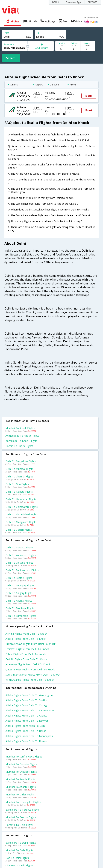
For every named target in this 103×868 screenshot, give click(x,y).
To (38, 33)
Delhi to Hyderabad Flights (21, 499)
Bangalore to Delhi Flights (21, 843)
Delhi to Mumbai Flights (19, 469)
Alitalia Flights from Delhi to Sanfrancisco (30, 710)
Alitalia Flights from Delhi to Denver (26, 741)
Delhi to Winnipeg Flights (20, 585)
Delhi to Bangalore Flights (21, 461)
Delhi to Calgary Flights (19, 593)
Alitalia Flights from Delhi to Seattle (26, 700)
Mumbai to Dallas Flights (20, 794)
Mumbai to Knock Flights (20, 428)
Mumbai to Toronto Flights (21, 764)
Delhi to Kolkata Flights (19, 492)
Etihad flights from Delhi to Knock (26, 654)
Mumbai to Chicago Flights (21, 772)
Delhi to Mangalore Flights (21, 522)
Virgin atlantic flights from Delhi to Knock (30, 680)
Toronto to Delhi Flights (20, 825)
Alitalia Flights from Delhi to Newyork (27, 721)
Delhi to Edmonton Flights (21, 616)
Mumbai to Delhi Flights (19, 850)
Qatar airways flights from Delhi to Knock (30, 669)
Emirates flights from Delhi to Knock (27, 649)
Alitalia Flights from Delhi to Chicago (27, 705)
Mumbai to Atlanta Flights (21, 787)
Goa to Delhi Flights (17, 858)
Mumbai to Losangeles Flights (23, 802)
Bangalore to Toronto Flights (23, 810)
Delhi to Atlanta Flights (19, 601)
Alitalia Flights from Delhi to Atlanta (26, 716)
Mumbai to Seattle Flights (20, 779)
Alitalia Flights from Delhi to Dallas (26, 731)
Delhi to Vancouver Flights (21, 555)
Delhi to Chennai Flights (19, 476)
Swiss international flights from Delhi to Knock (33, 675)
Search (11, 58)
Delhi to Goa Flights (17, 484)
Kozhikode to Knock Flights (21, 441)
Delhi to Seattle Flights (19, 578)
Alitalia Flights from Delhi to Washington (29, 695)
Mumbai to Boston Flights (21, 817)
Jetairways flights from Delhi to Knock (28, 664)
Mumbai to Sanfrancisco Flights (24, 756)
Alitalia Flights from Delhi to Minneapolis (29, 736)
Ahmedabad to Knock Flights (22, 436)
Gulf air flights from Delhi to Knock (26, 659)
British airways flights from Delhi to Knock (30, 644)
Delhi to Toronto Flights (20, 547)
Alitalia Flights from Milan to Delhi (25, 726)
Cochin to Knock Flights (19, 446)
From (6, 33)
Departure (9, 44)
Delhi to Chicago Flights (19, 563)
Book (89, 96)
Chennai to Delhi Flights (19, 865)
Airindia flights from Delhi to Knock (26, 634)
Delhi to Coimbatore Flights (22, 507)
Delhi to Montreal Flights (20, 608)
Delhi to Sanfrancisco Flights (22, 570)
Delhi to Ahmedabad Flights (22, 514)
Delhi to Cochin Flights (19, 530)
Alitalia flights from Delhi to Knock (26, 639)
